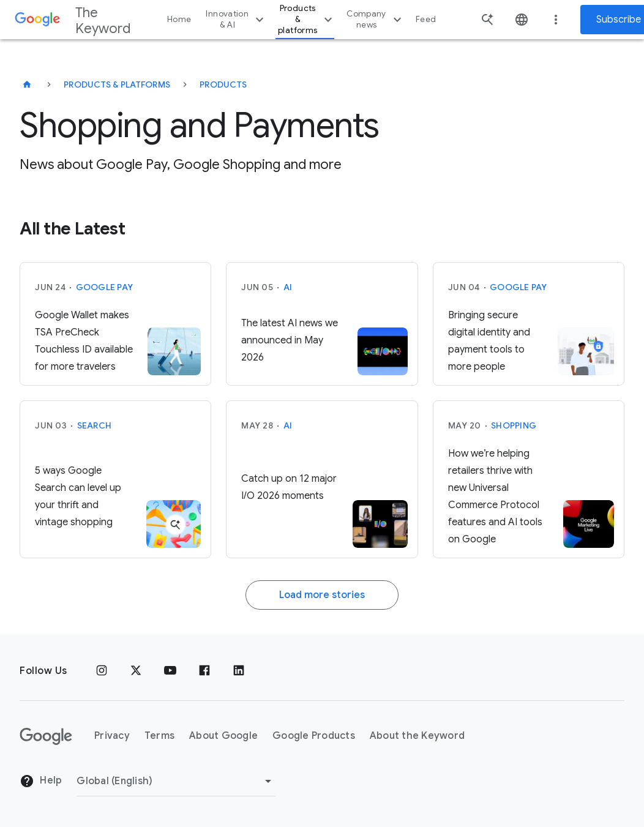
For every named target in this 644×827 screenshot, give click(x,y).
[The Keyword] (27, 84)
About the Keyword (417, 736)
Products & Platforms (117, 84)
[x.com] (136, 671)
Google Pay (105, 287)
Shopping (514, 425)
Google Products (314, 736)
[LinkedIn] (239, 671)
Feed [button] (426, 19)
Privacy (112, 736)
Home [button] (179, 19)
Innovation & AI (236, 19)
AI (288, 287)
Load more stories (322, 595)
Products (223, 84)
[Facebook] (204, 671)
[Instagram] (102, 671)
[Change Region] (176, 781)
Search (95, 425)
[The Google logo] (46, 736)
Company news (376, 19)
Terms (159, 736)
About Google (223, 736)
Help (41, 781)
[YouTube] (170, 671)
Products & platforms (307, 19)
